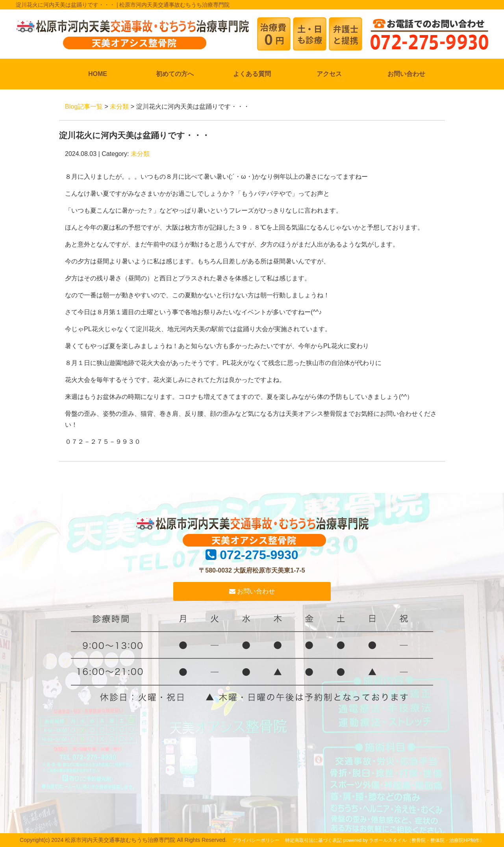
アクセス (329, 74)
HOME (98, 74)
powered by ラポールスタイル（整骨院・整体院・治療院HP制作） (414, 840)
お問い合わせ (406, 74)
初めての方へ (175, 74)
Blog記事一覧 (84, 107)
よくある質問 (252, 74)
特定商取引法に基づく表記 (313, 840)
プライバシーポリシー (256, 840)
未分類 (119, 107)
